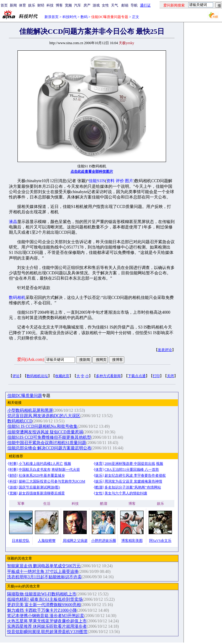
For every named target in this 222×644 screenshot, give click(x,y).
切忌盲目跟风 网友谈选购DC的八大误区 (44, 416)
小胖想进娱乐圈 (104, 541)
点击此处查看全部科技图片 (92, 172)
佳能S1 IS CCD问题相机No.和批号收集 (43, 426)
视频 (67, 464)
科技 (50, 5)
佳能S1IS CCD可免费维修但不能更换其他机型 (49, 437)
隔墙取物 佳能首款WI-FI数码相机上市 (42, 594)
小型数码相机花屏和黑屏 (30, 410)
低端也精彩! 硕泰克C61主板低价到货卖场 (45, 599)
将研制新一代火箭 (66, 470)
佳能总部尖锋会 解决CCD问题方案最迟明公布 (49, 448)
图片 (129, 181)
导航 (134, 5)
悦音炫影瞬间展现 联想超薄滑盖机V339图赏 (48, 632)
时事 (13, 464)
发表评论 (165, 350)
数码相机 (17, 298)
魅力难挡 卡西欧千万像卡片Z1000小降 (42, 610)
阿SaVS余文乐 (160, 541)
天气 (115, 5)
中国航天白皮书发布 (35, 470)
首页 (4, 5)
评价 (120, 181)
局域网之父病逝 (75, 541)
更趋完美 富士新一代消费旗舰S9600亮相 (44, 605)
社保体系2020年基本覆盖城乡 (42, 475)
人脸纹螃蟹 (47, 541)
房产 (87, 5)
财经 (41, 5)
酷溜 (99, 487)
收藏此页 (62, 376)
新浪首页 (52, 17)
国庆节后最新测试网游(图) (39, 487)
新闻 (13, 5)
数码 (84, 17)
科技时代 (70, 17)
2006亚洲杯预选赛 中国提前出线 (130, 464)
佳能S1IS (97, 181)
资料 (110, 181)
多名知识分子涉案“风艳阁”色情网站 (133, 487)
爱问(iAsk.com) (31, 359)
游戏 (96, 5)
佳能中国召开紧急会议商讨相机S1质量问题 (47, 443)
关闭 (170, 376)
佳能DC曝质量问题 (25, 396)
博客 (59, 5)
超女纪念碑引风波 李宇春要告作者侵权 (135, 475)
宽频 (68, 5)
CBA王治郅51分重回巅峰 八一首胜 (132, 470)
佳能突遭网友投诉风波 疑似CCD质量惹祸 (45, 432)
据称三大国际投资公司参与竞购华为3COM (52, 481)
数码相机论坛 (37, 376)
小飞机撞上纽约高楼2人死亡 (41, 464)
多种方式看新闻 (108, 376)
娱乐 (32, 5)
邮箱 (125, 5)
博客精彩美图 (132, 541)
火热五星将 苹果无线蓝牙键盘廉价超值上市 (47, 621)
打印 (156, 376)
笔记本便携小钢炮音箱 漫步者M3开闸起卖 (46, 616)
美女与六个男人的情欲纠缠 (126, 493)
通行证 (145, 5)
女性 (105, 5)
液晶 (13, 222)
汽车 (78, 5)
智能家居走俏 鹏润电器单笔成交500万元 (44, 566)
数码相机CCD (20, 421)
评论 (16, 376)
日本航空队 (21, 541)
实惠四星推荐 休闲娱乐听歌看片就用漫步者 (47, 626)
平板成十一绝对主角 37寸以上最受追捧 (43, 572)
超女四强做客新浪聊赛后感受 (42, 493)
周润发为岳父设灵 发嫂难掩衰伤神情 (133, 481)
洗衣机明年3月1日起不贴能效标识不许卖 (44, 577)
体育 (22, 5)
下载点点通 (137, 376)
